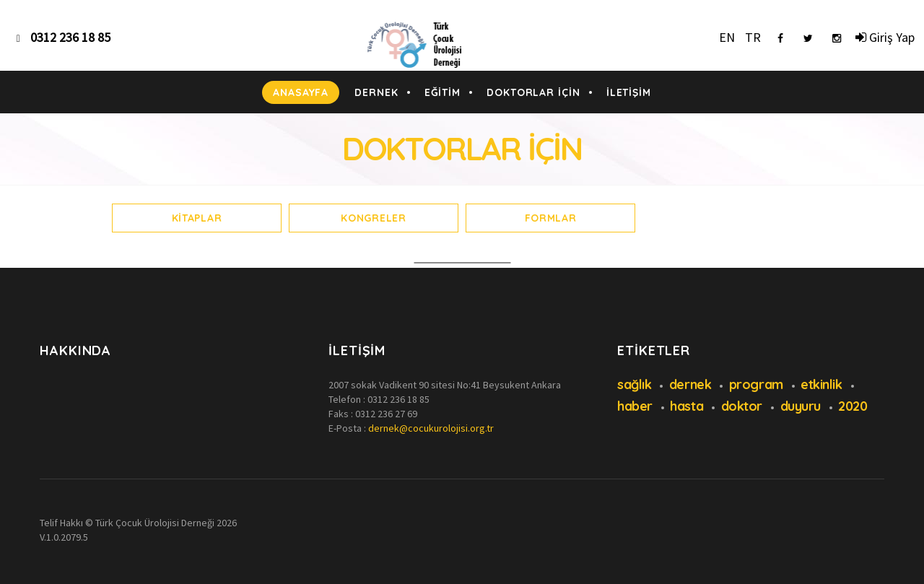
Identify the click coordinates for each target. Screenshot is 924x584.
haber (635, 406)
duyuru (801, 406)
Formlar (551, 218)
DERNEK (376, 92)
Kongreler (373, 218)
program (756, 384)
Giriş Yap (885, 37)
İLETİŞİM (629, 92)
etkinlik (821, 384)
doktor (742, 406)
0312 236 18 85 (398, 399)
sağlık (634, 384)
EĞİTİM (443, 92)
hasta (687, 406)
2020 (853, 406)
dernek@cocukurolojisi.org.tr (431, 428)
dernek (690, 384)
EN (727, 37)
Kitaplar (197, 218)
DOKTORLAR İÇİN (533, 92)
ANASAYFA (301, 92)
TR (753, 37)
